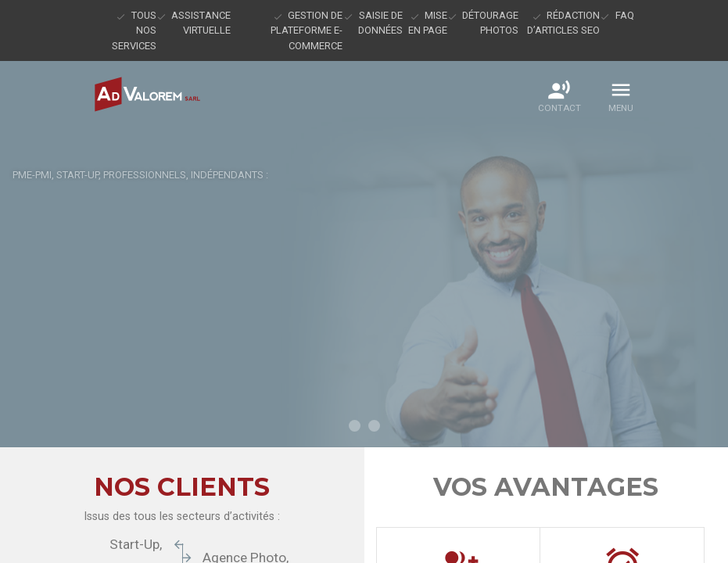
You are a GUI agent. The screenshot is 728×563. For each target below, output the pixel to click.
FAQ (625, 15)
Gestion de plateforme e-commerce (307, 30)
